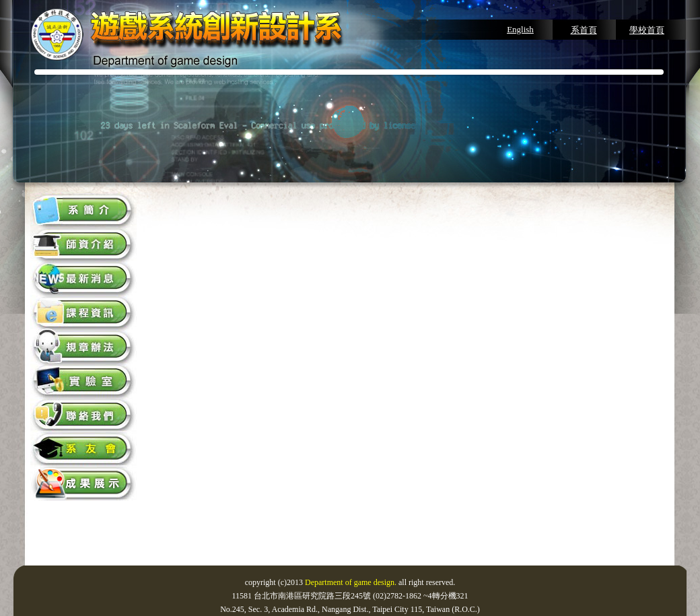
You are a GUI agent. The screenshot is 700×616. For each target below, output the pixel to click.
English (520, 29)
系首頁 (584, 30)
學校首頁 (647, 30)
